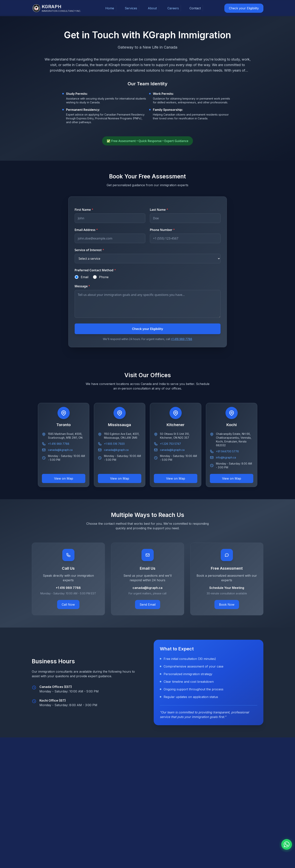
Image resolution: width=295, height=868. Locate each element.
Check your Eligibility (244, 8)
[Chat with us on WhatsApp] (287, 844)
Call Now (68, 604)
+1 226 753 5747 (170, 444)
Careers (173, 8)
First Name (84, 210)
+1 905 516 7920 (114, 444)
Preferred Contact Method (95, 270)
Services (131, 8)
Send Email (148, 604)
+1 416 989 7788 (181, 339)
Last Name (159, 210)
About (152, 8)
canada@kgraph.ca (60, 450)
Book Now (227, 604)
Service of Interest (89, 250)
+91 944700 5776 (227, 451)
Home (110, 8)
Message (82, 286)
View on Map (64, 478)
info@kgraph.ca (226, 457)
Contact (195, 8)
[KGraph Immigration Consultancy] (57, 8)
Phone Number (162, 230)
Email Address (86, 230)
